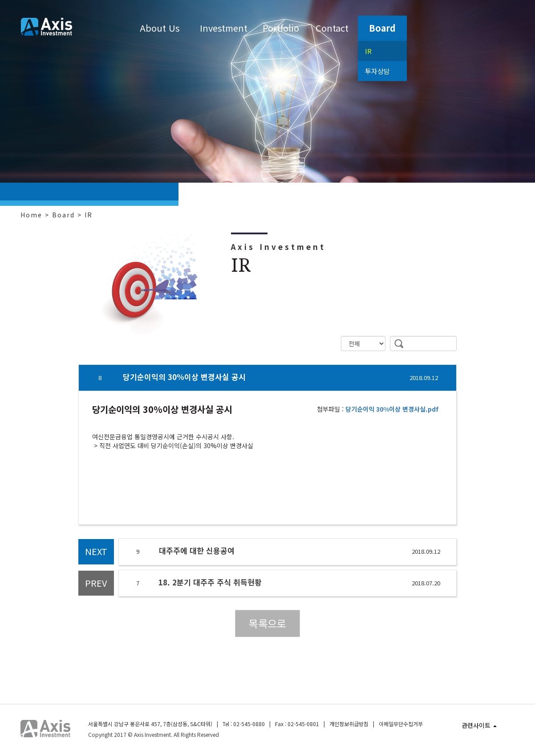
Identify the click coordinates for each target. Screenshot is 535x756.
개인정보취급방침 (349, 724)
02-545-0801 (303, 724)
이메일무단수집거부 (401, 724)
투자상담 (377, 71)
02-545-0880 (249, 724)
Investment (224, 28)
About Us (160, 28)
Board (382, 28)
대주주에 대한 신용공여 (197, 550)
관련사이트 (479, 725)
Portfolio (281, 28)
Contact (332, 28)
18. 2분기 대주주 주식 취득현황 (210, 582)
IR (368, 51)
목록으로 (267, 623)
